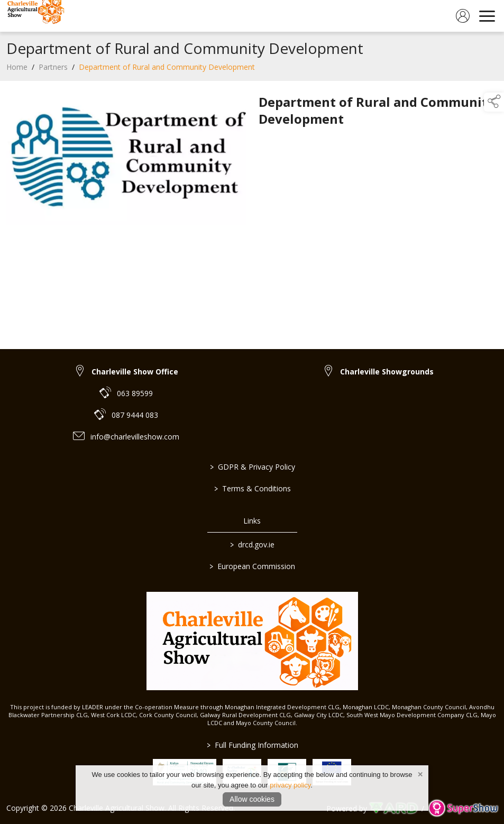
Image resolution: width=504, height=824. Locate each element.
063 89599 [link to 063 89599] (135, 393)
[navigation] (487, 16)
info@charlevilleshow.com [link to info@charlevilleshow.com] (135, 437)
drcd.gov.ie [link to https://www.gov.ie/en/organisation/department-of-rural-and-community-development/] (252, 544)
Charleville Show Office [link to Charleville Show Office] (135, 372)
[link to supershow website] (463, 808)
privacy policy (290, 785)
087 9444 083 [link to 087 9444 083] (135, 415)
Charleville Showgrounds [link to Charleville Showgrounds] (387, 372)
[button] (494, 102)
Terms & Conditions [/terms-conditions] (252, 488)
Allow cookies (252, 799)
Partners (53, 70)
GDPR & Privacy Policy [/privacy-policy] (252, 467)
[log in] (463, 16)
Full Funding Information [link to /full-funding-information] (252, 745)
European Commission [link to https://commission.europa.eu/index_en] (252, 566)
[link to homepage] (34, 16)
